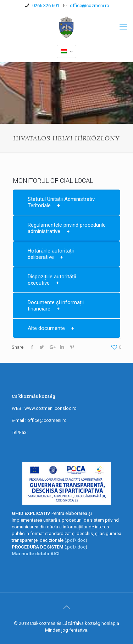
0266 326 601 (45, 5)
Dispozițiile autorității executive (52, 280)
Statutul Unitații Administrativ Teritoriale (61, 202)
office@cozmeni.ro (90, 5)
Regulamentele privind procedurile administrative (67, 228)
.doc (81, 540)
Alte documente (46, 328)
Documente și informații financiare (56, 306)
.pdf (70, 540)
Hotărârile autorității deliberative (51, 254)
